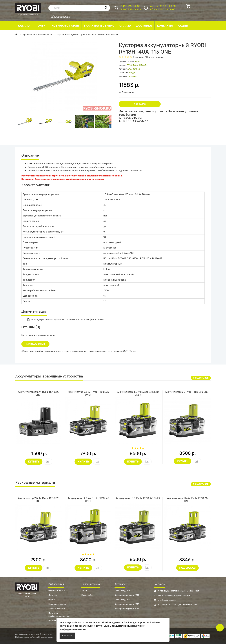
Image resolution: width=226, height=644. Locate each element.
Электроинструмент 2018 (127, 604)
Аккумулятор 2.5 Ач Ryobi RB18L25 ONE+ (88, 393)
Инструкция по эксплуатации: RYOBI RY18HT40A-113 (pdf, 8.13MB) (66, 320)
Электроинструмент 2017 (127, 609)
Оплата (52, 600)
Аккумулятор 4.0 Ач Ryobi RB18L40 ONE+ (138, 393)
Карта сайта (87, 595)
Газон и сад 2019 (123, 591)
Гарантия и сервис (57, 604)
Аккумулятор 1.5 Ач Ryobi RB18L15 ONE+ (187, 500)
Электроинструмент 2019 (127, 595)
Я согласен (67, 636)
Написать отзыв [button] (35, 344)
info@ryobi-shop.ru (165, 600)
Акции (84, 591)
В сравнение (126, 92)
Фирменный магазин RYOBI (28, 8)
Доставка (53, 595)
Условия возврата (57, 609)
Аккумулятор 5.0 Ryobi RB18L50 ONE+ (188, 392)
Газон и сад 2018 (123, 600)
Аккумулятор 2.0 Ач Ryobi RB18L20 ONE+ (39, 393)
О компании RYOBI (57, 591)
